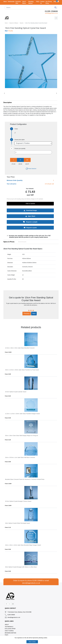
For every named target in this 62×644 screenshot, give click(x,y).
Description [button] (8, 102)
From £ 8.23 (8, 396)
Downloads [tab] (22, 242)
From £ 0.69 (8, 374)
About (5, 2)
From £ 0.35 (8, 418)
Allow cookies (32, 642)
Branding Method (11, 633)
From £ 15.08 (8, 484)
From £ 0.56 (8, 549)
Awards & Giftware (14, 23)
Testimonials (11, 2)
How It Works (9, 631)
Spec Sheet (30, 216)
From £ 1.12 (8, 527)
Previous (27, 313)
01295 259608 (51, 11)
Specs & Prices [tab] (9, 242)
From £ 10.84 (8, 506)
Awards (22, 23)
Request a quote (30, 228)
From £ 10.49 (8, 352)
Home (6, 23)
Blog (55, 2)
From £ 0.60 (8, 462)
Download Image (30, 210)
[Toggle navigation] (56, 18)
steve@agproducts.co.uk (51, 13)
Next (34, 313)
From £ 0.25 (8, 571)
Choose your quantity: (20, 149)
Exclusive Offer (10, 629)
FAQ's (38, 2)
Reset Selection (31, 169)
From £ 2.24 (8, 440)
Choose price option (20, 140)
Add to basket (30, 203)
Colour (16, 129)
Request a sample (30, 222)
